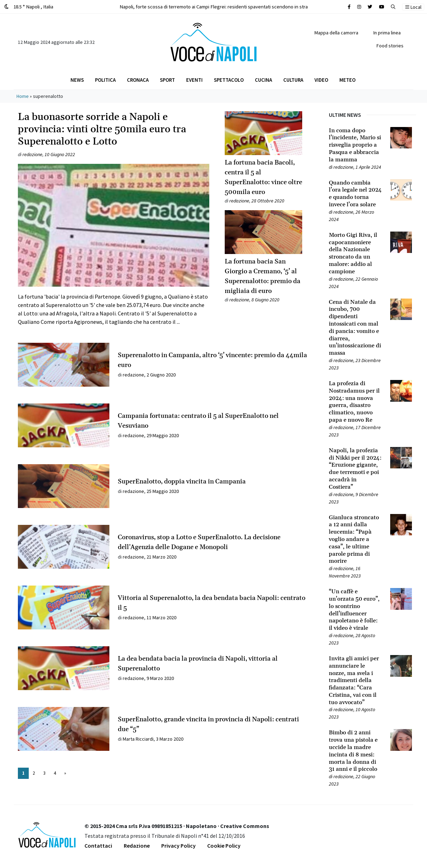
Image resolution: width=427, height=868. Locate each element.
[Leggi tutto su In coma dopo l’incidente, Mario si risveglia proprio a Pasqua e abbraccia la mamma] (355, 145)
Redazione (137, 846)
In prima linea (387, 33)
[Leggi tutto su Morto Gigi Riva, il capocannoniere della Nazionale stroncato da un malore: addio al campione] (355, 253)
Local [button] (413, 7)
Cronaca (138, 80)
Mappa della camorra (336, 33)
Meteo (347, 80)
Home (23, 96)
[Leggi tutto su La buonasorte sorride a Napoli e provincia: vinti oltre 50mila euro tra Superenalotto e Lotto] (114, 245)
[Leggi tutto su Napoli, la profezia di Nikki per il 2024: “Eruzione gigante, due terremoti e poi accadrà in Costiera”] (355, 469)
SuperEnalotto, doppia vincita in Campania (182, 482)
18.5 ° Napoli (29, 6)
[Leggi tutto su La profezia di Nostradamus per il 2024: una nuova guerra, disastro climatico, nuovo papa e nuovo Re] (355, 402)
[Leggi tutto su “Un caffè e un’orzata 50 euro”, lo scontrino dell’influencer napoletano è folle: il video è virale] (355, 610)
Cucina (263, 80)
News (77, 80)
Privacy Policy (178, 846)
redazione (32, 154)
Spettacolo (229, 80)
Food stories (390, 46)
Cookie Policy (224, 846)
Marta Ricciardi (138, 739)
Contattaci (98, 846)
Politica (105, 80)
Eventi (194, 80)
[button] (393, 7)
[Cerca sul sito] (349, 7)
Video (321, 80)
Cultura (293, 80)
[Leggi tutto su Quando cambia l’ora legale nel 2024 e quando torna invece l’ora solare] (355, 194)
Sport (167, 80)
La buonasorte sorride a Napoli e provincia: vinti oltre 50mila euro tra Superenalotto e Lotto (102, 129)
